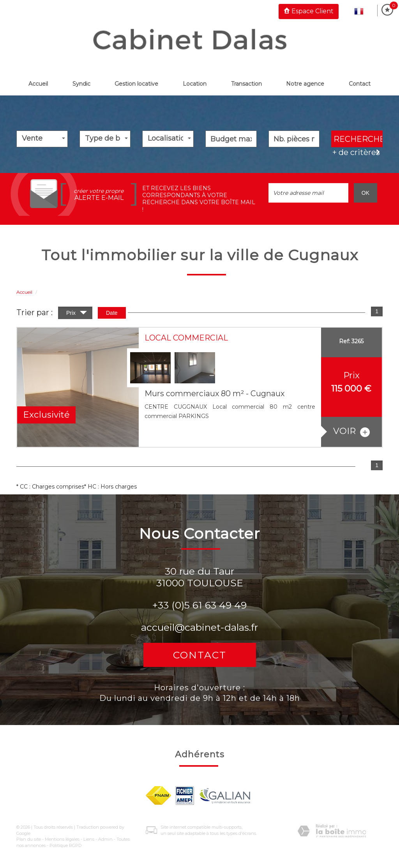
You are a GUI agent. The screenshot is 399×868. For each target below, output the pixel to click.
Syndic (81, 84)
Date (112, 313)
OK (365, 193)
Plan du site (29, 839)
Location (195, 84)
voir (351, 431)
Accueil (38, 84)
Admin (105, 839)
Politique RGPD (65, 845)
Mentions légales (62, 839)
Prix (77, 314)
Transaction (246, 84)
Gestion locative (136, 84)
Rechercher (358, 139)
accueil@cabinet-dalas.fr (199, 627)
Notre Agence (305, 84)
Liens (89, 839)
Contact (360, 84)
